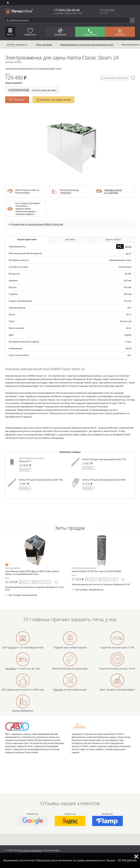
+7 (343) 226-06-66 (67, 10)
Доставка (70, 239)
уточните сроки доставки (44, 90)
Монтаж (58, 690)
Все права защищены (31, 850)
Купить (19, 100)
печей (12, 647)
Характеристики (27, 239)
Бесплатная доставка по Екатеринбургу (27, 191)
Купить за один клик (56, 100)
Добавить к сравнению (116, 78)
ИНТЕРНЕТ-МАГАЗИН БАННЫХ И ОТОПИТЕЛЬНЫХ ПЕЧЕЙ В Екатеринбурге (8, 3)
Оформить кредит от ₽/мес (113, 191)
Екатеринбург (107, 10)
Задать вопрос (113, 239)
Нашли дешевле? (14, 83)
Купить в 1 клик (42, 582)
